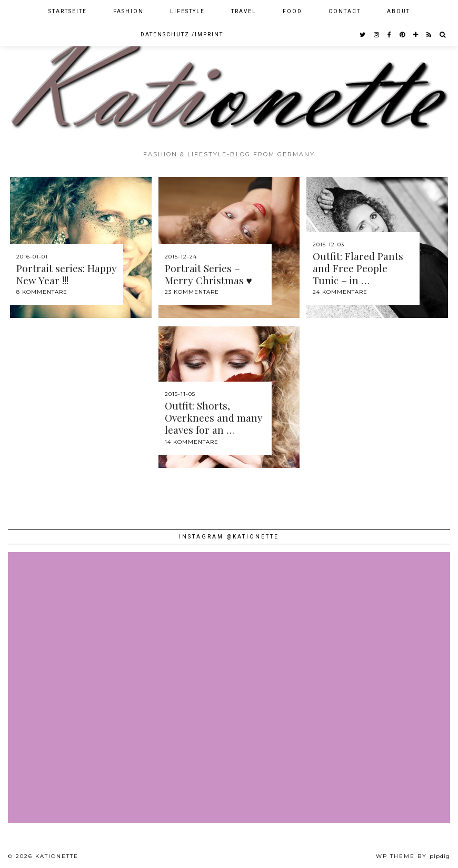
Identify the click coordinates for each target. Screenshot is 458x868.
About (399, 11)
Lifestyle (187, 11)
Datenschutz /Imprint (182, 34)
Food (292, 11)
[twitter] (363, 35)
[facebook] (390, 35)
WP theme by (413, 856)
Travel (244, 11)
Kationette (57, 856)
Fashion (128, 11)
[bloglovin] (416, 35)
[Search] (443, 35)
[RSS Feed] (429, 35)
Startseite (68, 11)
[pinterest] (403, 35)
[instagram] (377, 35)
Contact (345, 11)
